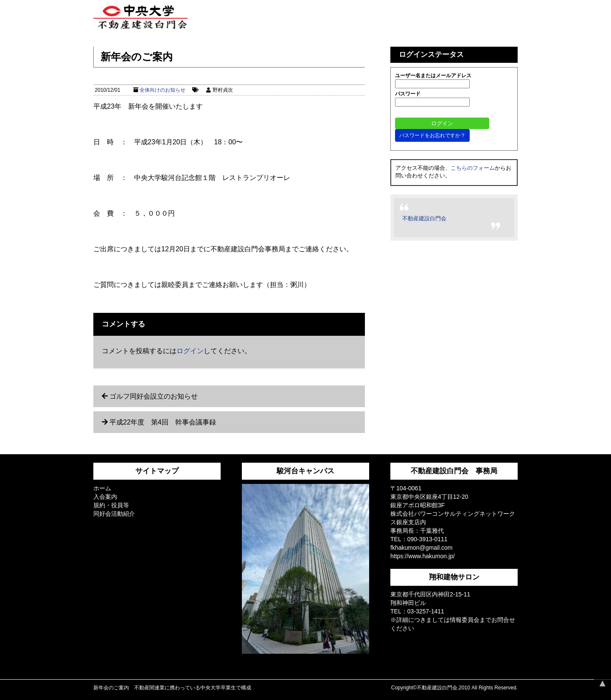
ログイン (190, 351)
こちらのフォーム (473, 168)
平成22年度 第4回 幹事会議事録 (163, 422)
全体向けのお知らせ (163, 90)
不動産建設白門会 (424, 218)
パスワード (408, 94)
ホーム (102, 488)
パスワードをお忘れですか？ (432, 135)
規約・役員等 (111, 505)
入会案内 (105, 497)
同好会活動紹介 (114, 514)
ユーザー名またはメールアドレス (433, 76)
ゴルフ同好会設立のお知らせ (154, 396)
